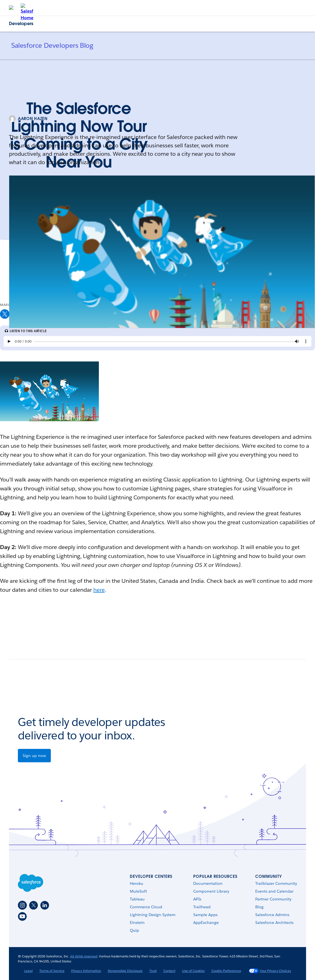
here (99, 590)
